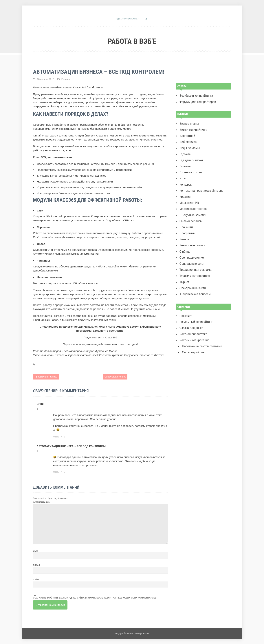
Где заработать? (127, 19)
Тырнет (184, 276)
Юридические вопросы (194, 288)
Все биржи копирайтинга (195, 95)
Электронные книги (192, 282)
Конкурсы (186, 182)
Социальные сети (191, 258)
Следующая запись (115, 376)
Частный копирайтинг (193, 333)
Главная (66, 79)
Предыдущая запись (46, 376)
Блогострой (187, 135)
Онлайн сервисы (190, 217)
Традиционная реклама (195, 264)
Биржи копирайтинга (193, 129)
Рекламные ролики (192, 241)
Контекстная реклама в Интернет (201, 188)
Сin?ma (184, 246)
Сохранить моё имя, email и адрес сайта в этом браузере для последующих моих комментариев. (95, 597)
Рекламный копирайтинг (195, 315)
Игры (183, 176)
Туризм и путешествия (194, 270)
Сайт (36, 579)
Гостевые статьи (190, 170)
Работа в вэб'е (132, 40)
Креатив (185, 194)
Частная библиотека (193, 327)
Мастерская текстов (192, 205)
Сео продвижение (191, 252)
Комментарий (42, 502)
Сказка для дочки (191, 321)
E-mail (37, 565)
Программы (187, 229)
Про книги (186, 223)
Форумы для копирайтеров (197, 101)
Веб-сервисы (188, 141)
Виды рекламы (189, 146)
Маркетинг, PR (189, 199)
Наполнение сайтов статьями (201, 339)
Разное (184, 235)
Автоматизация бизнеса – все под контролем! (72, 446)
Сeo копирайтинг (193, 344)
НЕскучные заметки (192, 211)
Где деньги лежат (191, 158)
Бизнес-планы (189, 123)
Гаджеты (185, 152)
